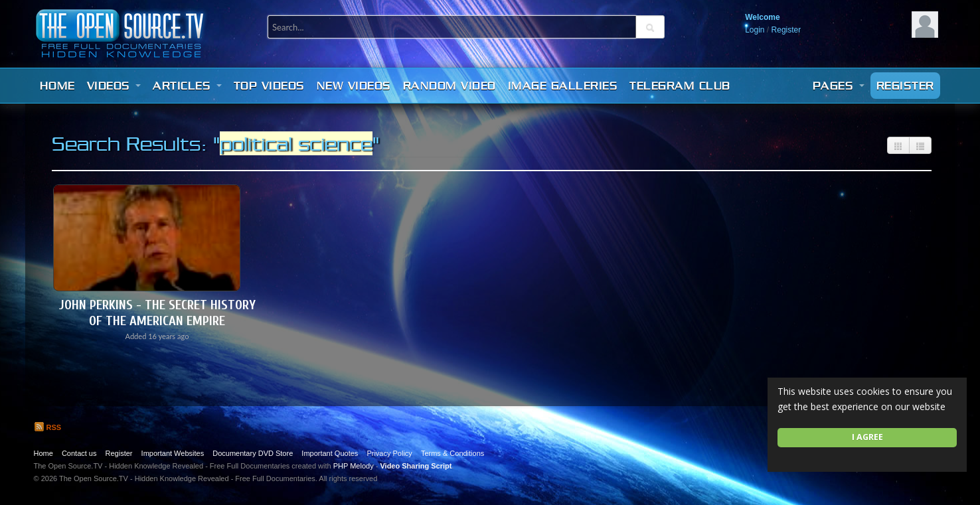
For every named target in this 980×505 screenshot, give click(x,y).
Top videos (269, 86)
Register (786, 30)
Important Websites (173, 453)
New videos (354, 86)
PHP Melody (354, 466)
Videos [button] (114, 86)
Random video (449, 86)
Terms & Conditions (452, 453)
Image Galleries (563, 86)
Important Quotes (330, 453)
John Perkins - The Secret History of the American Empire (157, 313)
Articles (187, 86)
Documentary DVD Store (253, 453)
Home (57, 86)
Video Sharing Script (416, 466)
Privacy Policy (389, 453)
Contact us (79, 453)
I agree (867, 437)
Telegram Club (680, 86)
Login (755, 30)
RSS (48, 427)
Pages (839, 86)
